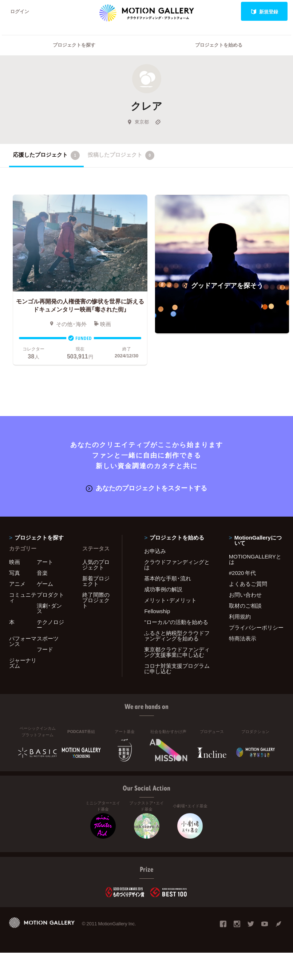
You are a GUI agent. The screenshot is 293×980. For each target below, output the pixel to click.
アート (45, 562)
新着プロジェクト (96, 582)
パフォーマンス (23, 642)
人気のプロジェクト (96, 565)
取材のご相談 (245, 606)
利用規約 (240, 617)
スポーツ (48, 639)
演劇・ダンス (49, 609)
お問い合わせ (245, 595)
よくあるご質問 (248, 584)
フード (45, 650)
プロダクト (50, 595)
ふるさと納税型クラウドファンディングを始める (177, 636)
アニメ (17, 584)
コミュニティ (23, 598)
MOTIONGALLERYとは (255, 560)
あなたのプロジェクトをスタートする (146, 488)
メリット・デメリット (170, 601)
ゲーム (45, 584)
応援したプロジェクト (46, 156)
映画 (15, 562)
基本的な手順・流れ (168, 579)
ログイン (20, 11)
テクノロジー (50, 625)
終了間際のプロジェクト (96, 601)
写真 (15, 573)
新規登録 (264, 11)
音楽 (42, 573)
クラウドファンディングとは (177, 565)
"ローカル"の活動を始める (176, 623)
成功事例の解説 (163, 590)
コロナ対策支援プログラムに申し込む (177, 669)
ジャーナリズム (23, 664)
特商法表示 (243, 639)
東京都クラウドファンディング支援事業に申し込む (177, 653)
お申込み (155, 552)
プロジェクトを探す (74, 46)
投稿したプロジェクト (121, 156)
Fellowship (157, 612)
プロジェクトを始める (219, 46)
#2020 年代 (243, 573)
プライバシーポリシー (256, 628)
